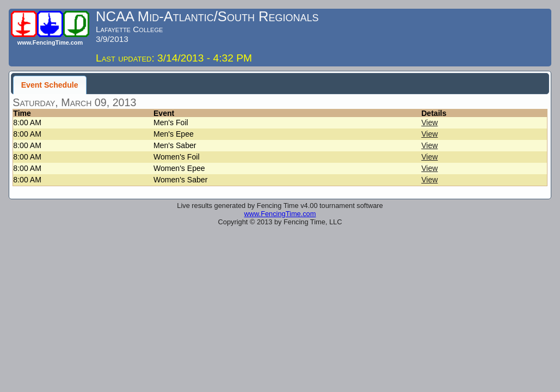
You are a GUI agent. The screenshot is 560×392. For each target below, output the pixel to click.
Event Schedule (50, 85)
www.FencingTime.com (280, 214)
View (429, 122)
